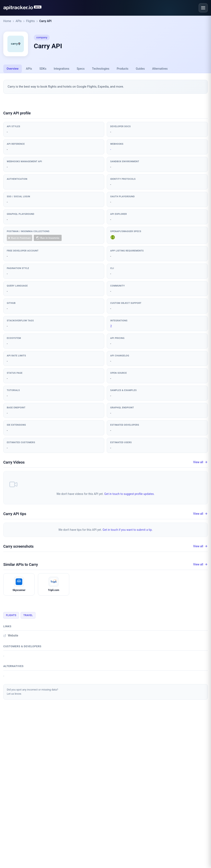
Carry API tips (15, 514)
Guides (140, 69)
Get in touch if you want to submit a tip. (128, 530)
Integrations (62, 69)
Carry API (45, 21)
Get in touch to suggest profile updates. (129, 494)
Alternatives (160, 69)
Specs (81, 69)
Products (122, 69)
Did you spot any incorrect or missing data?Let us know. (32, 692)
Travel (28, 615)
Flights (30, 21)
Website (11, 635)
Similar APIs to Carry (21, 564)
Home (7, 21)
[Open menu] (203, 8)
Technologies (101, 69)
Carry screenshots (18, 546)
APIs (19, 21)
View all (200, 462)
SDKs (43, 69)
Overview (13, 69)
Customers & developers (22, 646)
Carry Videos (14, 462)
